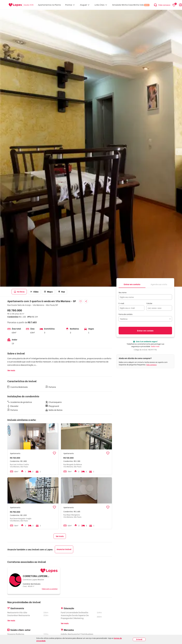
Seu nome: (123, 292)
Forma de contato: (126, 314)
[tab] (132, 284)
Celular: (150, 303)
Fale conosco (151, 365)
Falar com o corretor (50, 589)
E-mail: (122, 303)
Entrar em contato (145, 331)
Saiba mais (155, 346)
